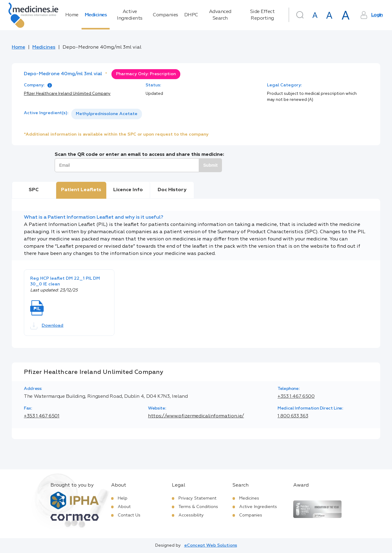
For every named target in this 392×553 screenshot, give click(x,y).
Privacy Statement (198, 498)
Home (72, 15)
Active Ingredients (130, 15)
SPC (34, 190)
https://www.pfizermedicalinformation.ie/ (196, 416)
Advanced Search (220, 15)
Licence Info (128, 190)
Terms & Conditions (198, 507)
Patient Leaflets (81, 190)
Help (123, 498)
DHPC (191, 15)
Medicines (96, 15)
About (124, 507)
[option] (107, 114)
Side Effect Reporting (262, 15)
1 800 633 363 (293, 416)
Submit (210, 165)
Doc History (172, 190)
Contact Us (129, 515)
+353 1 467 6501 (42, 416)
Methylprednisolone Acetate (107, 114)
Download (47, 326)
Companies (165, 15)
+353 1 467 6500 (296, 397)
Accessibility (191, 515)
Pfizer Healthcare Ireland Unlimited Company (67, 94)
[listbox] (107, 114)
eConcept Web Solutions (211, 545)
